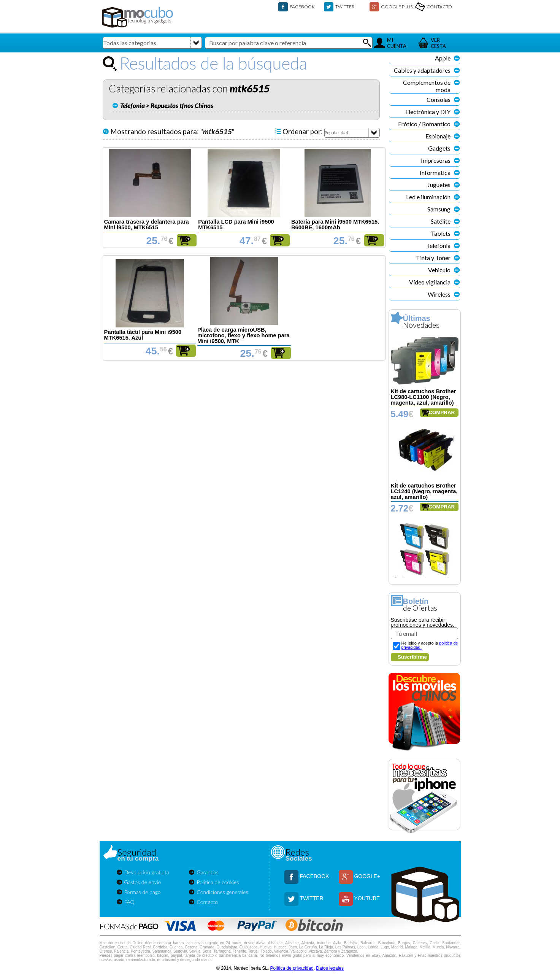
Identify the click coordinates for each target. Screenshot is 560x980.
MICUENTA (397, 43)
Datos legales (330, 968)
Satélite (441, 221)
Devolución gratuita (147, 872)
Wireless (439, 294)
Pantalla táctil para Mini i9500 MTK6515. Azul (143, 335)
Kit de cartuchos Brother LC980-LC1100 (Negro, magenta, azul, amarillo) (424, 397)
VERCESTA (438, 43)
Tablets (441, 233)
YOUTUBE (367, 898)
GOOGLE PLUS (397, 7)
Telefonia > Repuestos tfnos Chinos (167, 106)
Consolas (439, 99)
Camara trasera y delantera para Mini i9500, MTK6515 (147, 225)
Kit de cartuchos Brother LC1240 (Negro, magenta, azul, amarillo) (424, 491)
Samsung (439, 209)
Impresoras (436, 160)
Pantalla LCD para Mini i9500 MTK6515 (236, 225)
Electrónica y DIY (428, 112)
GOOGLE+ (367, 876)
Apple (443, 58)
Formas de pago (143, 892)
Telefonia (438, 245)
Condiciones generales (222, 892)
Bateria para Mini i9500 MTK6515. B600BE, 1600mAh (335, 225)
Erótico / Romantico (424, 124)
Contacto (207, 902)
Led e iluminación (428, 197)
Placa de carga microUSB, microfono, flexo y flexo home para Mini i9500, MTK (244, 335)
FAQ (129, 902)
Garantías (207, 872)
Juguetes (439, 185)
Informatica (435, 172)
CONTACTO (439, 7)
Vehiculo (439, 270)
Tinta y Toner (433, 258)
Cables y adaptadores (422, 70)
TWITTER (345, 7)
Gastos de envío (143, 882)
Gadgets (439, 148)
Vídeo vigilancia (430, 282)
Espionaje (438, 136)
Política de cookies (218, 882)
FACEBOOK (302, 7)
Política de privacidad (292, 968)
